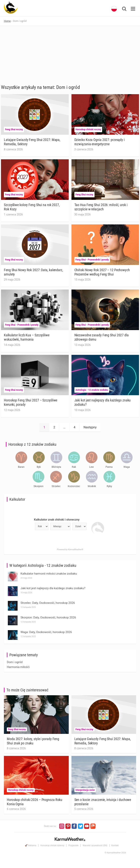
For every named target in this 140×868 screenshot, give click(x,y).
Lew (91, 467)
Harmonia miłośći (18, 667)
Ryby (109, 486)
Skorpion (38, 486)
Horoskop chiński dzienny (52, 845)
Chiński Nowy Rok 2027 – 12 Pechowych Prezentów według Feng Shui (102, 272)
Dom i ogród (15, 662)
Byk (39, 467)
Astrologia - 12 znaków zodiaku (92, 390)
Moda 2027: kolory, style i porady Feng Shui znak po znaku (33, 741)
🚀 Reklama (30, 845)
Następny (90, 427)
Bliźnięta (56, 467)
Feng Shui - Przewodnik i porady (92, 260)
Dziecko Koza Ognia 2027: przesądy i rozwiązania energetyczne (100, 142)
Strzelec (56, 486)
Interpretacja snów (85, 790)
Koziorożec (74, 486)
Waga (127, 467)
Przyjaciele (73, 845)
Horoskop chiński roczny (88, 129)
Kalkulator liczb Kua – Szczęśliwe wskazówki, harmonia (27, 337)
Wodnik (92, 486)
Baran (21, 467)
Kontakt (115, 845)
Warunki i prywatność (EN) (95, 845)
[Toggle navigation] (133, 9)
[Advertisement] (70, 55)
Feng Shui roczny (14, 129)
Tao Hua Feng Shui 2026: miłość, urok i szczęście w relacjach (101, 207)
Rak (74, 467)
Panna (109, 467)
